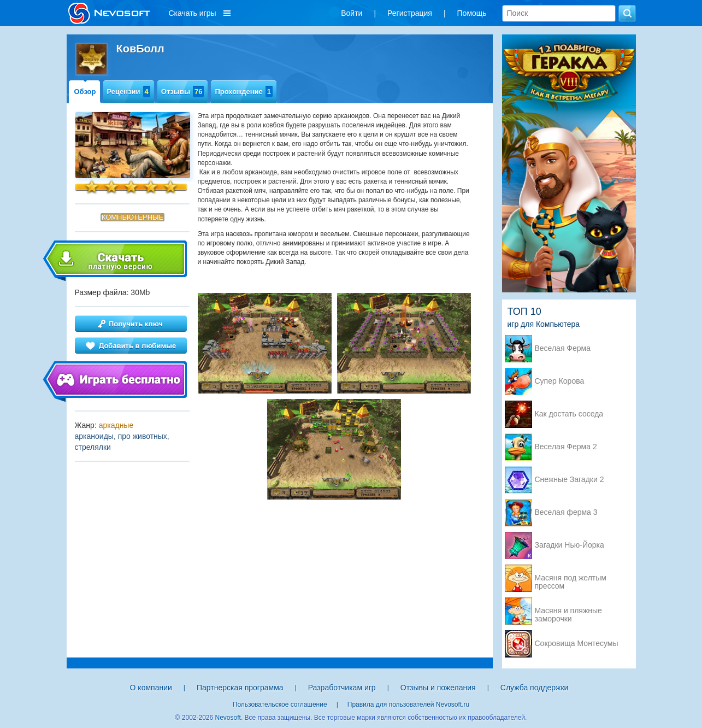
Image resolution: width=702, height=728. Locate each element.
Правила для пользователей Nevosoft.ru (408, 704)
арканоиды (94, 436)
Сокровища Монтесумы (577, 644)
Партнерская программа (240, 688)
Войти (352, 13)
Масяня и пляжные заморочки (568, 612)
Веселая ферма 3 (566, 512)
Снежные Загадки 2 (570, 480)
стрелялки (93, 447)
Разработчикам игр (342, 688)
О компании (151, 688)
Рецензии (129, 92)
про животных (143, 436)
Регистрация (410, 13)
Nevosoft (228, 718)
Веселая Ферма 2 (566, 447)
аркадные (116, 425)
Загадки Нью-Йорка (570, 545)
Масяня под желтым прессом (571, 579)
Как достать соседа (569, 414)
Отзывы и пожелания (438, 688)
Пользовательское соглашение (280, 704)
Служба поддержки (535, 688)
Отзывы (183, 92)
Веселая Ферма (563, 348)
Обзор (85, 92)
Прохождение (244, 92)
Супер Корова (560, 381)
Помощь (472, 13)
